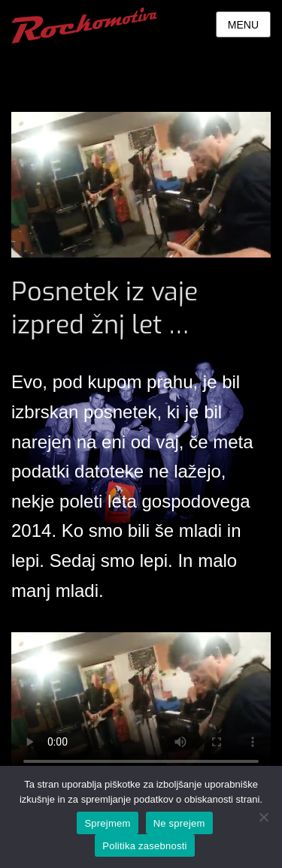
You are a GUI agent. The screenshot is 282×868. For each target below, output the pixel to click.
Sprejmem (107, 823)
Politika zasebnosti (144, 846)
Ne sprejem (179, 823)
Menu (243, 25)
